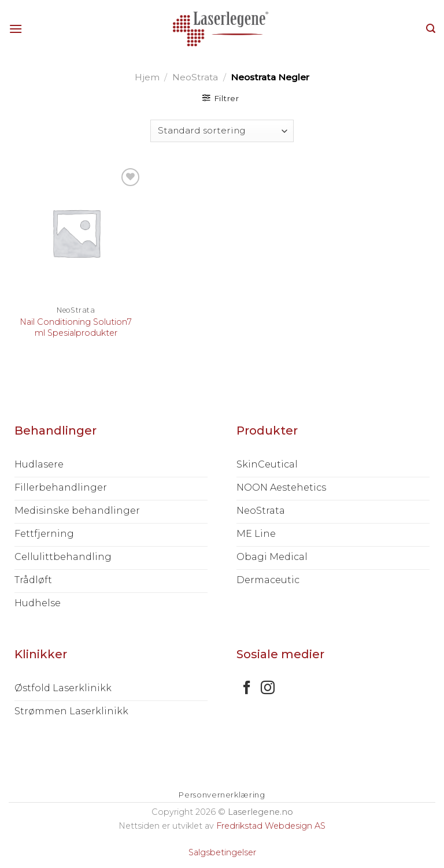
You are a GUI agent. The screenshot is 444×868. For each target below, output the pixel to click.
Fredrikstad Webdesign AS (271, 826)
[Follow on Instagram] (268, 689)
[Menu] (16, 29)
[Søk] (431, 29)
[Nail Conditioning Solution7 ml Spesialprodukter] (76, 233)
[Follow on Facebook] (247, 689)
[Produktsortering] (222, 131)
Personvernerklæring (222, 795)
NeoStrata (195, 77)
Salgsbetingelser (222, 852)
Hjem (147, 77)
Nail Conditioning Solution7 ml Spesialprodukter (76, 327)
